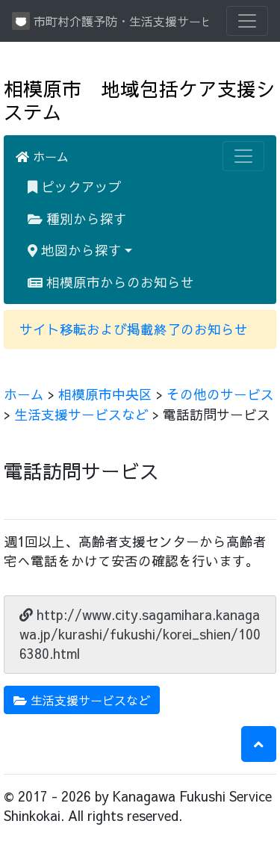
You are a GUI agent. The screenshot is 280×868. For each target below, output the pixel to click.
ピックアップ (75, 186)
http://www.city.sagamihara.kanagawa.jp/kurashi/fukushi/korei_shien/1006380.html (140, 634)
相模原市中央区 (105, 394)
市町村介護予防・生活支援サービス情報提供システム (110, 21)
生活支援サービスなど (81, 414)
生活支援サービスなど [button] (82, 700)
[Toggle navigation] (247, 21)
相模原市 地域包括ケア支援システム (140, 100)
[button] (259, 744)
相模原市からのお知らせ (111, 282)
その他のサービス (220, 394)
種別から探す (77, 218)
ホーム (42, 156)
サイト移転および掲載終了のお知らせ (134, 329)
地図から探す (75, 250)
